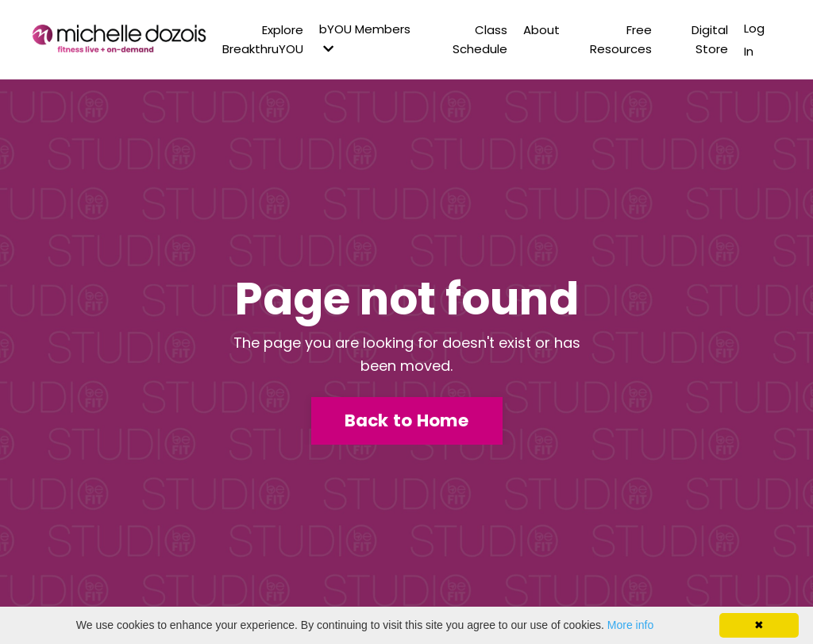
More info (630, 625)
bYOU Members (365, 38)
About (541, 30)
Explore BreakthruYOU (263, 39)
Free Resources (621, 39)
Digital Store (710, 39)
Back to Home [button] (407, 420)
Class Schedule (480, 39)
